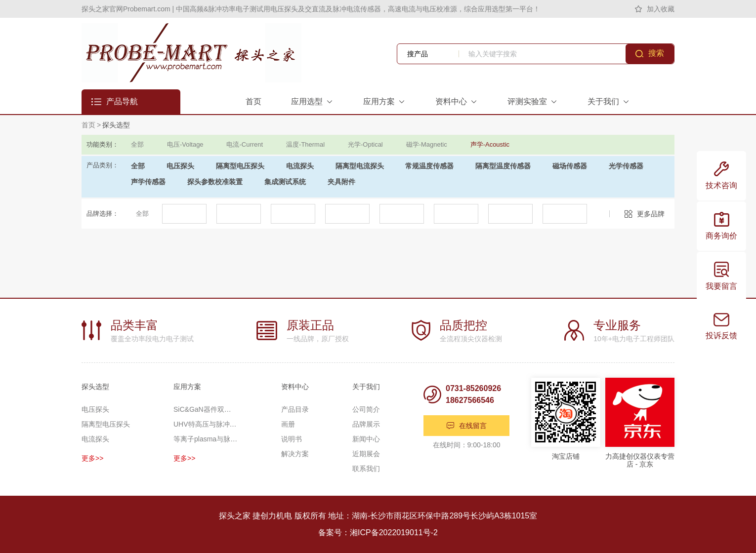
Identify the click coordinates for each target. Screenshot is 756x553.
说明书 (292, 439)
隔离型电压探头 (240, 166)
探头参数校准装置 (215, 182)
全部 (137, 144)
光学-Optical (365, 144)
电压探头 (180, 166)
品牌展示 (366, 424)
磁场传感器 (570, 166)
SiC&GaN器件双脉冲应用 (206, 409)
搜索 (656, 53)
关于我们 (366, 387)
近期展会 (366, 454)
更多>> (92, 458)
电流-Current (245, 144)
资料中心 (295, 387)
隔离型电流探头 (360, 166)
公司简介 (366, 409)
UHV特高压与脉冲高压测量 (206, 424)
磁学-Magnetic (427, 144)
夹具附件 (341, 182)
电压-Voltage (185, 144)
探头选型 (116, 125)
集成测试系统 (285, 182)
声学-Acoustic (490, 144)
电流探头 (300, 166)
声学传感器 (148, 182)
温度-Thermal (305, 144)
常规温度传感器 (429, 166)
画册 (288, 424)
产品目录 (295, 409)
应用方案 (187, 387)
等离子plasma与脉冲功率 (206, 439)
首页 (88, 125)
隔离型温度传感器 (503, 166)
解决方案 (295, 454)
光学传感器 (626, 166)
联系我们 (366, 469)
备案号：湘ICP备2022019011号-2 (378, 533)
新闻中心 (366, 439)
